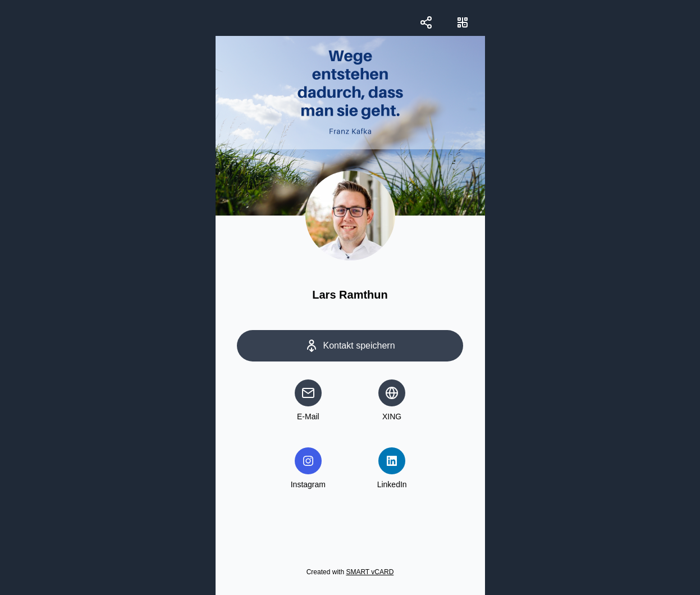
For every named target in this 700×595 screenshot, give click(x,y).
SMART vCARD (370, 572)
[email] (308, 393)
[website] (392, 393)
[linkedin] (392, 461)
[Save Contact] (350, 346)
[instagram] (308, 461)
